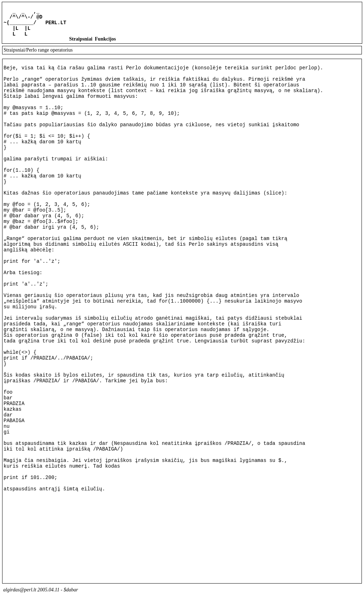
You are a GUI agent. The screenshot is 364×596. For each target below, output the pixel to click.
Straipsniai (81, 44)
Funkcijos (105, 44)
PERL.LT (56, 25)
